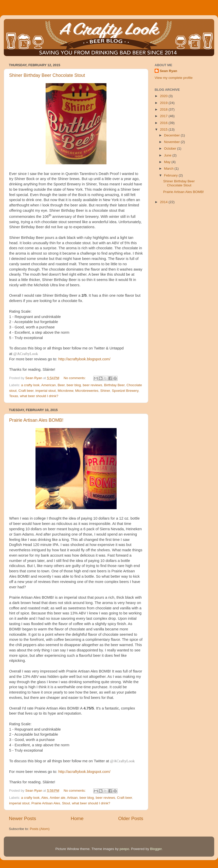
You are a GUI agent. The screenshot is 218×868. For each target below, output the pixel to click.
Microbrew (65, 391)
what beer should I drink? (39, 396)
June (168, 155)
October (171, 148)
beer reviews (93, 385)
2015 (164, 129)
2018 (164, 109)
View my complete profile (174, 78)
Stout (66, 803)
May (168, 162)
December (172, 135)
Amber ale (58, 798)
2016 (164, 123)
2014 (164, 202)
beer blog (74, 385)
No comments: (75, 378)
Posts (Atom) (40, 829)
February (171, 175)
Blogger (156, 849)
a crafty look (30, 385)
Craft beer (26, 391)
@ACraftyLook (26, 354)
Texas (14, 396)
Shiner (105, 391)
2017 (164, 116)
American (49, 385)
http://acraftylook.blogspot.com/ (84, 359)
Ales (45, 798)
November (172, 142)
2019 (164, 103)
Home (77, 818)
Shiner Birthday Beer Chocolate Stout (47, 75)
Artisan (72, 798)
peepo (124, 849)
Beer (61, 385)
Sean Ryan (168, 71)
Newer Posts (22, 818)
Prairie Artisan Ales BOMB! (36, 420)
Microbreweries (87, 391)
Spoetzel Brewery (125, 391)
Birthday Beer (114, 385)
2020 (164, 96)
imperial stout (46, 391)
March (169, 169)
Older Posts (131, 818)
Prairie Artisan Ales (46, 803)
